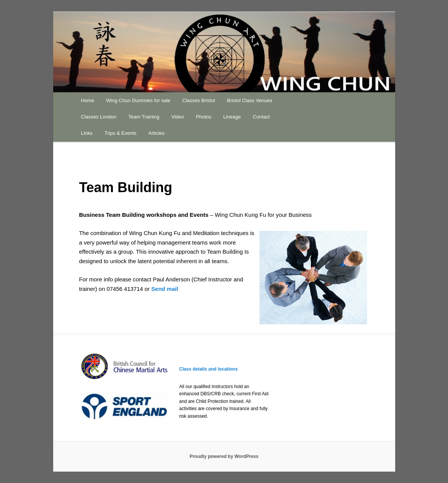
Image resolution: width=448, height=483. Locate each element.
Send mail (165, 289)
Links (87, 133)
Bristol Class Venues (249, 100)
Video (178, 117)
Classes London (99, 117)
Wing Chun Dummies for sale (138, 100)
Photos (203, 117)
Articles (156, 133)
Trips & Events (120, 133)
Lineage (232, 117)
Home (88, 100)
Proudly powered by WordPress (224, 456)
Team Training (144, 117)
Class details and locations (209, 369)
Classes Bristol (199, 100)
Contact (261, 117)
